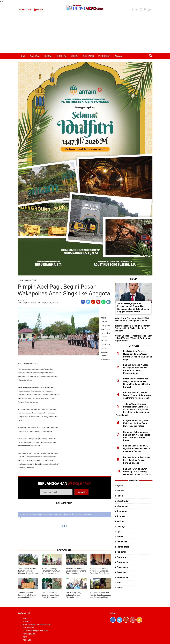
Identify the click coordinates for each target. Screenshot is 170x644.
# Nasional (120, 521)
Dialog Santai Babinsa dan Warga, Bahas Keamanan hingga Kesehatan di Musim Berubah (136, 383)
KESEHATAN (88, 56)
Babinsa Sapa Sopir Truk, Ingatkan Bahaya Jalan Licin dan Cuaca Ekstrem (136, 449)
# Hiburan (119, 491)
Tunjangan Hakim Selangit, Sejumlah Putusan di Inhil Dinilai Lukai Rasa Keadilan (132, 328)
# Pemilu (119, 537)
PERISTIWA (61, 56)
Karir (25, 637)
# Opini (118, 532)
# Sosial (119, 588)
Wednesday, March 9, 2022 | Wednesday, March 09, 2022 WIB (38, 303)
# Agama (119, 486)
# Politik (119, 583)
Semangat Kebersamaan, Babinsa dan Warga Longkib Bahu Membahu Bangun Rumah (137, 436)
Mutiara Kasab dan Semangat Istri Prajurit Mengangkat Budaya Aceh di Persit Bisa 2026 (28, 596)
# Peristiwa (120, 557)
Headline (25, 10)
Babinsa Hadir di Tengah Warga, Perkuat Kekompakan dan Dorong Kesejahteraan (137, 395)
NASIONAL (35, 56)
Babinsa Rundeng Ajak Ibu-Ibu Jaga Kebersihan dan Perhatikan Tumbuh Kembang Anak (136, 369)
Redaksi (26, 622)
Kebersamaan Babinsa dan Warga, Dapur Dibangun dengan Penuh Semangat (28, 572)
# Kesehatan (121, 511)
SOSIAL (75, 56)
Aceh (27, 280)
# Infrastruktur (122, 501)
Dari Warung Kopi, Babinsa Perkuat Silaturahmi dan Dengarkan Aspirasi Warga (74, 597)
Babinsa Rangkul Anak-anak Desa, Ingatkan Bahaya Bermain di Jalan (137, 460)
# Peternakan (121, 577)
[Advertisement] (85, 34)
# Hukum (119, 496)
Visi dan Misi (29, 628)
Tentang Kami (29, 634)
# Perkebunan (121, 562)
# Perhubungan (122, 547)
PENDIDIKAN (104, 56)
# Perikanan (120, 552)
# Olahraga (120, 526)
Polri (34, 280)
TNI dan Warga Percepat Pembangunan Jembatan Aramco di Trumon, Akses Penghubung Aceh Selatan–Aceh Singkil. (133, 409)
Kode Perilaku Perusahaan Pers (37, 625)
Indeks (39, 10)
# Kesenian (120, 516)
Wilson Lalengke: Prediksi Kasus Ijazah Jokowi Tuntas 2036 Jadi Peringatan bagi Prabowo (133, 338)
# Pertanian (120, 572)
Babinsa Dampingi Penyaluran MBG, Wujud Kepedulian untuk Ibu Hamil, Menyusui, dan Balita (52, 573)
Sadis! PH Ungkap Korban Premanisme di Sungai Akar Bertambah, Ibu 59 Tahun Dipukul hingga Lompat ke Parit (133, 308)
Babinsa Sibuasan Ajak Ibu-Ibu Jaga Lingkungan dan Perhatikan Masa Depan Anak (101, 596)
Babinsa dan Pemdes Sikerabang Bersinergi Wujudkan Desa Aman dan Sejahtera (99, 572)
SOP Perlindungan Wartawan (35, 631)
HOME (23, 56)
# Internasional (122, 506)
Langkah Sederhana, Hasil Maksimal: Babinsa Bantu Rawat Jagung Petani (136, 423)
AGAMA (118, 56)
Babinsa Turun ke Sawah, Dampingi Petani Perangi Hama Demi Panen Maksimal (137, 472)
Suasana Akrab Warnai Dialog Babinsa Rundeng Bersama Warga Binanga (76, 572)
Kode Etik (27, 640)
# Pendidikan (121, 542)
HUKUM (48, 56)
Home (20, 280)
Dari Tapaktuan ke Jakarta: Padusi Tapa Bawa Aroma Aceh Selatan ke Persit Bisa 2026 (51, 597)
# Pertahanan (121, 567)
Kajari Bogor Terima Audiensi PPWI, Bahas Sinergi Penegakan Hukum (132, 319)
